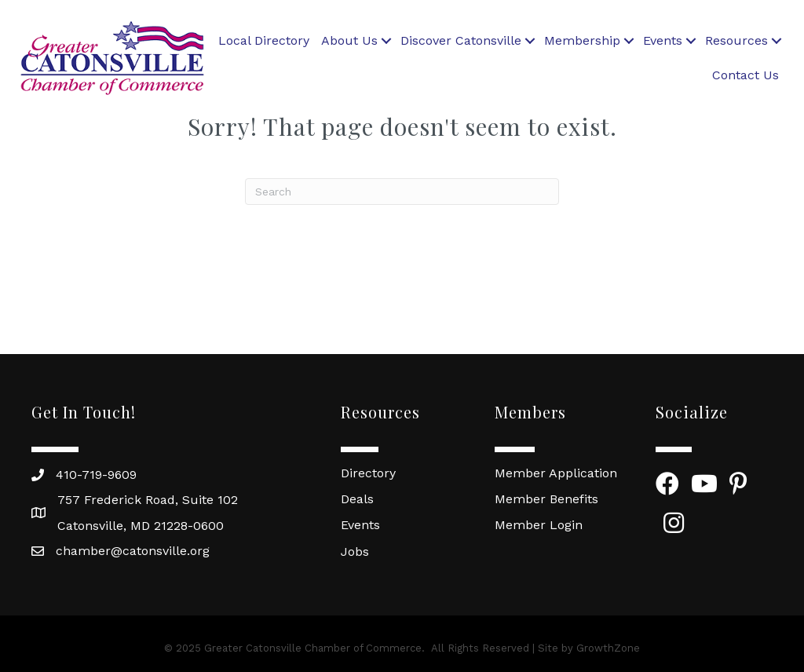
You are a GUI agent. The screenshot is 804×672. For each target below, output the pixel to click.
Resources (736, 40)
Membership (582, 40)
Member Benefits (546, 499)
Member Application (556, 473)
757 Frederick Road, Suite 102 (148, 500)
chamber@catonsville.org (133, 551)
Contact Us (746, 75)
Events (663, 40)
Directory (368, 473)
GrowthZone (608, 648)
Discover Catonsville (461, 40)
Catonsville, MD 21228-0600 (141, 526)
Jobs (355, 551)
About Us (349, 40)
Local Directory (264, 40)
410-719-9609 (96, 475)
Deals (357, 499)
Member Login (539, 525)
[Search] (402, 192)
